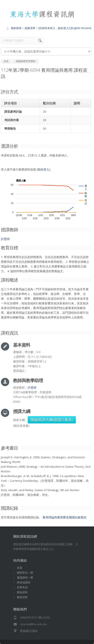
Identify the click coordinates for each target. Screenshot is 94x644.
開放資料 (22, 592)
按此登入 (43, 169)
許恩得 (5, 239)
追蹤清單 (30, 28)
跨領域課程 (24, 582)
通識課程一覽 (25, 578)
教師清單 (22, 597)
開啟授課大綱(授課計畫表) (52, 420)
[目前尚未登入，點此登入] (54, 28)
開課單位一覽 (25, 573)
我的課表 (16, 28)
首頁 (20, 568)
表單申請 (22, 587)
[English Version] (81, 28)
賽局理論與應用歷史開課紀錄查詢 (64, 517)
